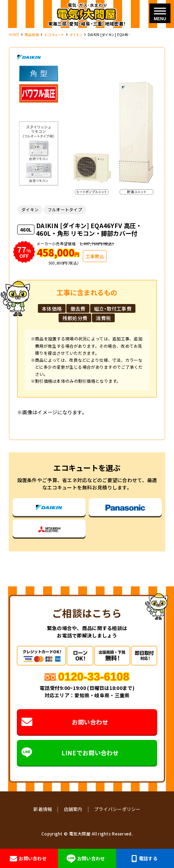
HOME (14, 35)
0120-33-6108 (94, 677)
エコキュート (54, 35)
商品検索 (32, 35)
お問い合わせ (65, 722)
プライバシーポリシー (117, 809)
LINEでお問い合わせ (70, 753)
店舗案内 (73, 809)
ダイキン (76, 35)
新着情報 (43, 809)
